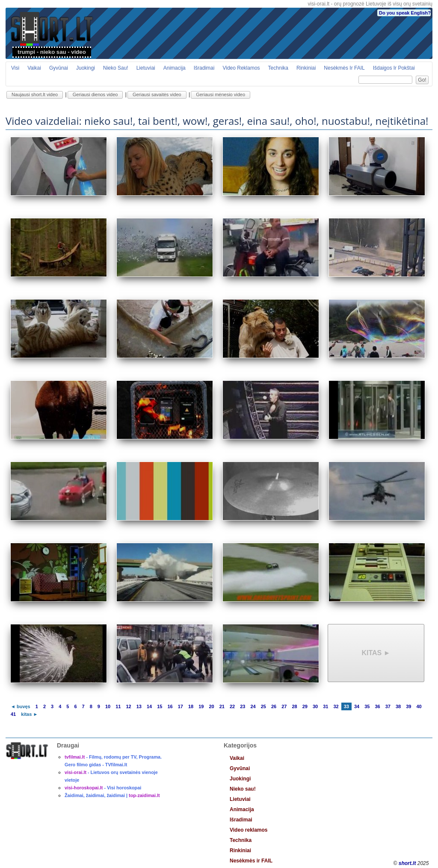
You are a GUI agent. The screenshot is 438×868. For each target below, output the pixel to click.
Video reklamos (241, 68)
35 (367, 706)
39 (408, 706)
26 (274, 706)
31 (326, 706)
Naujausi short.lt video (35, 94)
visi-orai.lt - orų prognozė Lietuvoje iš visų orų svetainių (370, 4)
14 (149, 706)
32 (336, 706)
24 (253, 706)
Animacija (175, 68)
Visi (15, 68)
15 (160, 706)
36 (377, 706)
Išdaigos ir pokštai (394, 68)
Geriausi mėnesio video (220, 94)
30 (315, 706)
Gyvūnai (59, 68)
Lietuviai (146, 68)
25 (263, 706)
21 (222, 706)
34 (357, 706)
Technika (278, 68)
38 (398, 706)
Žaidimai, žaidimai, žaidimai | (112, 795)
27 (284, 706)
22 (232, 706)
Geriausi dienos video (95, 94)
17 (181, 706)
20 (211, 706)
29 (305, 706)
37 (388, 706)
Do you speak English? (405, 13)
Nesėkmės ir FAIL (344, 68)
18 (191, 706)
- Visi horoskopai (103, 788)
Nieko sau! (116, 68)
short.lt (407, 863)
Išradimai (204, 68)
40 (419, 706)
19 (201, 706)
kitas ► (376, 653)
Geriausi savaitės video (157, 94)
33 (346, 706)
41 (13, 714)
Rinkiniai (306, 68)
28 (294, 706)
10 (108, 706)
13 (139, 706)
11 (118, 706)
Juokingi (86, 68)
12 (128, 706)
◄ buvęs (21, 706)
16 (170, 706)
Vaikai (34, 68)
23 (243, 706)
